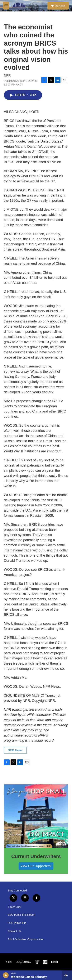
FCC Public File (17, 923)
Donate (60, 6)
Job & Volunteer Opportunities (26, 939)
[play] (6, 975)
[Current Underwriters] (36, 816)
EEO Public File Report (22, 915)
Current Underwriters (36, 856)
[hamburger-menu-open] (6, 6)
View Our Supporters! (36, 866)
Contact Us (14, 931)
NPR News (15, 750)
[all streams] (67, 975)
